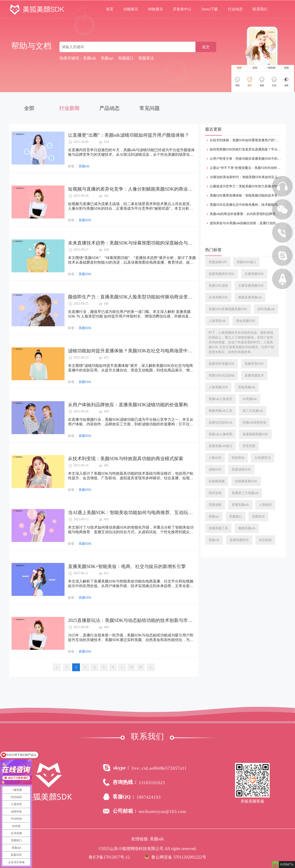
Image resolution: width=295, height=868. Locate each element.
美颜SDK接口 (246, 262)
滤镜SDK (215, 469)
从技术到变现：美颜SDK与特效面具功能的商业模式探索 (126, 459)
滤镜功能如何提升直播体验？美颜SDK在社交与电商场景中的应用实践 (139, 351)
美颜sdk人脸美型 (220, 399)
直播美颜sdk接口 (220, 446)
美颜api (214, 516)
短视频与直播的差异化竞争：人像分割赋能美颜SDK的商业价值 (133, 189)
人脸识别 (215, 458)
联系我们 (260, 9)
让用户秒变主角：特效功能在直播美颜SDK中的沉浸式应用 (252, 159)
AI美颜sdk (250, 399)
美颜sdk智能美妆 (254, 422)
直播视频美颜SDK (255, 434)
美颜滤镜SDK (241, 469)
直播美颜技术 (254, 375)
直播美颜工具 (218, 528)
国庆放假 (215, 493)
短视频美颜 (217, 481)
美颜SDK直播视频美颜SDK (228, 309)
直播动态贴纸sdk (220, 422)
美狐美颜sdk (247, 387)
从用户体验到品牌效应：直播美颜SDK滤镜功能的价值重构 (128, 405)
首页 (110, 9)
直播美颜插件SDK (221, 274)
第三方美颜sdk (253, 411)
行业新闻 (69, 108)
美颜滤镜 (215, 505)
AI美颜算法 (263, 458)
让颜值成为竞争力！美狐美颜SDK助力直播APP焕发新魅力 (251, 186)
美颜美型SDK (254, 364)
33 (141, 667)
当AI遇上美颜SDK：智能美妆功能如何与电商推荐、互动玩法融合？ (137, 512)
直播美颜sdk (240, 505)
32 (131, 667)
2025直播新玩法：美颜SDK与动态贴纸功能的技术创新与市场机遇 (135, 620)
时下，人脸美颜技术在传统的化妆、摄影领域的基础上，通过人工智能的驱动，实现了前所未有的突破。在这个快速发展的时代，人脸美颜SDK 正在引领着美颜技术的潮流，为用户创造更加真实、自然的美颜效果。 (241, 342)
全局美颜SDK (218, 297)
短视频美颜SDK (246, 481)
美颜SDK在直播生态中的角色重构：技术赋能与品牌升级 (250, 205)
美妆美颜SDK (246, 321)
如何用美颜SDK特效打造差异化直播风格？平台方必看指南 (252, 149)
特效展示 (156, 9)
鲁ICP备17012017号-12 (109, 857)
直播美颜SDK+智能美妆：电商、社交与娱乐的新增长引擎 (127, 566)
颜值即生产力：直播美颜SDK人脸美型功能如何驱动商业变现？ (133, 297)
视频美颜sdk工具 (220, 411)
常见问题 (150, 108)
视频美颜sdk (247, 528)
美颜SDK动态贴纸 (221, 375)
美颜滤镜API (218, 262)
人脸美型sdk (217, 321)
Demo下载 (210, 9)
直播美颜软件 (239, 540)
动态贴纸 (265, 540)
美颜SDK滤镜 (218, 286)
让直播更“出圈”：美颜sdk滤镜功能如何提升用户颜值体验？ (129, 135)
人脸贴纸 (265, 505)
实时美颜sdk (266, 309)
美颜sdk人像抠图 (220, 434)
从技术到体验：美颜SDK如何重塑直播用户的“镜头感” (248, 140)
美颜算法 (258, 516)
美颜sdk (84, 166)
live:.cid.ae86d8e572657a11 (159, 768)
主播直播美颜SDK (251, 286)
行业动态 (235, 9)
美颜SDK (85, 220)
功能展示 (131, 9)
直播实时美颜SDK (221, 364)
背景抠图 (249, 446)
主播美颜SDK (254, 274)
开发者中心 (182, 9)
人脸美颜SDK (218, 387)
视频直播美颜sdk (250, 297)
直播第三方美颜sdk (245, 493)
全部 (29, 108)
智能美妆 (238, 458)
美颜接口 (236, 516)
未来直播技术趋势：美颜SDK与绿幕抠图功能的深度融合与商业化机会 (139, 243)
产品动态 (109, 108)
